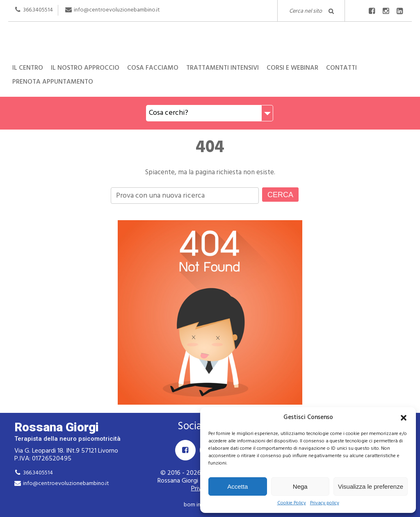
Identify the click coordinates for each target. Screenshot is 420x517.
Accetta (237, 486)
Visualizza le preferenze (371, 486)
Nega (300, 486)
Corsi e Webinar (292, 68)
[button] (404, 418)
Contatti (341, 68)
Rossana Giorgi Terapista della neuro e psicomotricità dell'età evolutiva (210, 44)
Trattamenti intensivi (223, 68)
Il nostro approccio (85, 68)
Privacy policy (325, 503)
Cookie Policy (292, 503)
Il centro (28, 68)
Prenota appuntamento (53, 82)
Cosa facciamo (153, 68)
